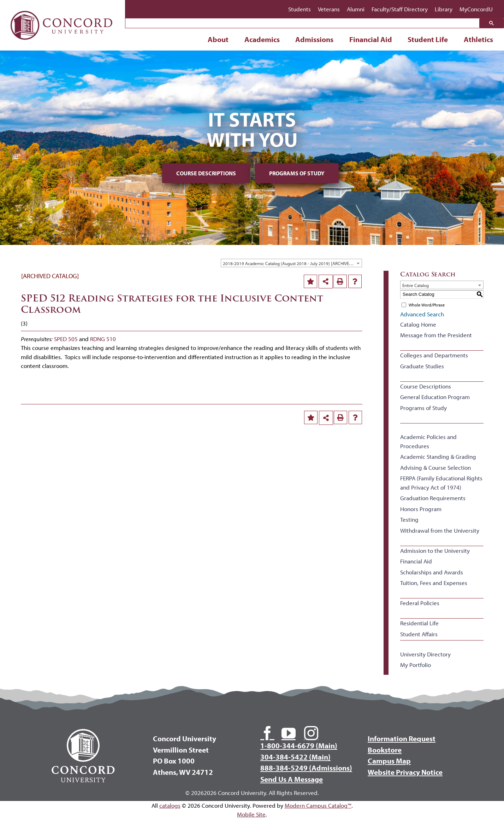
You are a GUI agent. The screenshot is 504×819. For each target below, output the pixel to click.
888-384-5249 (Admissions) (306, 768)
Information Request (402, 738)
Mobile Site (251, 814)
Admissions (314, 39)
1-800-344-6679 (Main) (299, 745)
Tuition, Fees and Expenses (434, 583)
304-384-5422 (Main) (295, 757)
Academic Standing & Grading (438, 457)
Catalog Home (418, 324)
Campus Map (389, 761)
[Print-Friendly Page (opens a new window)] (340, 281)
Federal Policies (420, 603)
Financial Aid (371, 39)
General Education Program (435, 397)
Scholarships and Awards (432, 572)
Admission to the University (435, 551)
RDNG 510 (103, 339)
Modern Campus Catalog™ (318, 805)
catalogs (170, 805)
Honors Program (421, 509)
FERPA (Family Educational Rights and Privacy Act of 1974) (441, 483)
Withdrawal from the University (440, 530)
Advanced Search (422, 314)
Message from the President (436, 335)
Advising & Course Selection (435, 467)
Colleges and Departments (434, 355)
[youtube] (289, 733)
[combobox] (291, 263)
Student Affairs (419, 634)
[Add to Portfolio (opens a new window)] (310, 281)
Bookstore (385, 750)
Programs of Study (297, 173)
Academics (262, 39)
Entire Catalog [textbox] (416, 285)
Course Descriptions (206, 173)
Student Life (428, 39)
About (218, 39)
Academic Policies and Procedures (428, 441)
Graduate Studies (422, 366)
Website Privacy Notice (405, 772)
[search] (304, 24)
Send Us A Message (292, 779)
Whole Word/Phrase (427, 305)
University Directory (425, 654)
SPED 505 (66, 339)
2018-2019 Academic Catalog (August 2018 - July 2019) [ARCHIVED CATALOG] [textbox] (292, 263)
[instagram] (311, 733)
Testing (409, 519)
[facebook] (267, 733)
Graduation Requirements (433, 498)
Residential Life (419, 623)
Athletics (478, 39)
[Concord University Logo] (62, 8)
